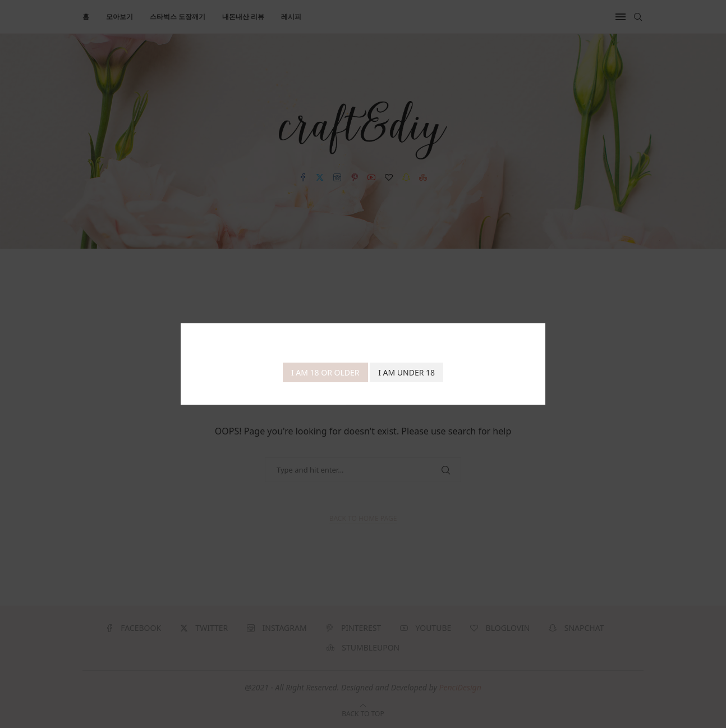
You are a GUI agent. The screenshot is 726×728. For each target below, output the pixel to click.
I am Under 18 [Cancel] (406, 372)
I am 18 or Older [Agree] (325, 372)
